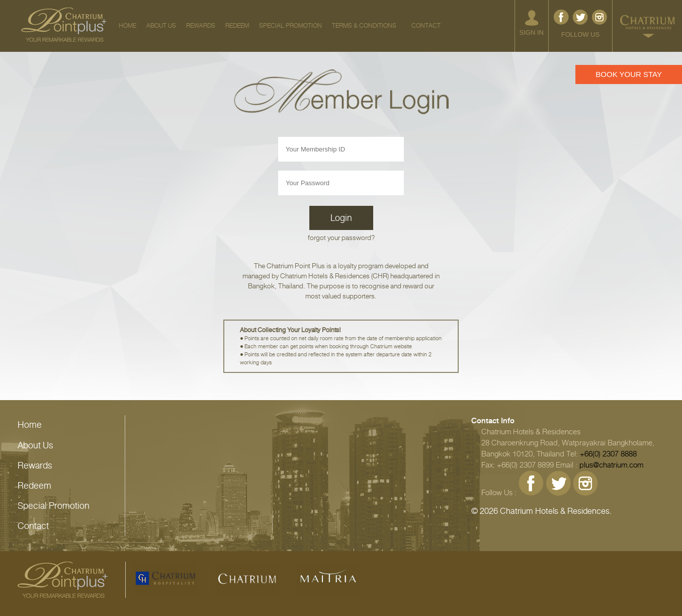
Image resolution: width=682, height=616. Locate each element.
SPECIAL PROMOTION (290, 26)
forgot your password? (341, 238)
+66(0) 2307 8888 (608, 454)
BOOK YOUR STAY (629, 74)
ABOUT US (161, 26)
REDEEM (237, 26)
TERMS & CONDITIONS (364, 26)
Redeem (34, 486)
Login (341, 218)
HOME (127, 26)
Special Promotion (54, 506)
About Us (35, 445)
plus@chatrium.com (611, 465)
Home (30, 425)
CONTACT (426, 26)
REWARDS (201, 26)
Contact (33, 526)
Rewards (35, 466)
